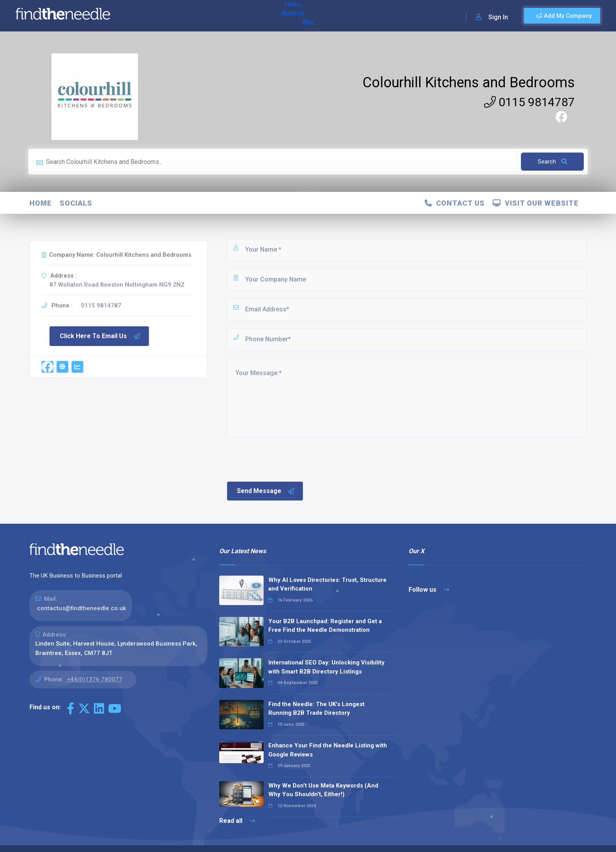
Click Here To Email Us (100, 336)
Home (139, 16)
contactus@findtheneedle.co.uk (82, 608)
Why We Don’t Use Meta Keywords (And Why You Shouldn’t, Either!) (323, 790)
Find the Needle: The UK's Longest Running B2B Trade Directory (316, 709)
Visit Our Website (536, 203)
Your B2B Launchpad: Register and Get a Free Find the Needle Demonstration (325, 626)
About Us (168, 16)
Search (553, 162)
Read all (237, 821)
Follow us (429, 590)
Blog (196, 16)
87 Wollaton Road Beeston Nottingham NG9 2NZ (117, 285)
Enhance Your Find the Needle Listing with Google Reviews (328, 750)
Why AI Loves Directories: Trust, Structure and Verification (327, 584)
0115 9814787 (529, 102)
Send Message (266, 491)
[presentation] (286, 458)
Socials (76, 203)
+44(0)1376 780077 (94, 679)
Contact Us (455, 203)
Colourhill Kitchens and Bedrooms (469, 83)
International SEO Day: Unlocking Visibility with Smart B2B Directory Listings (326, 667)
